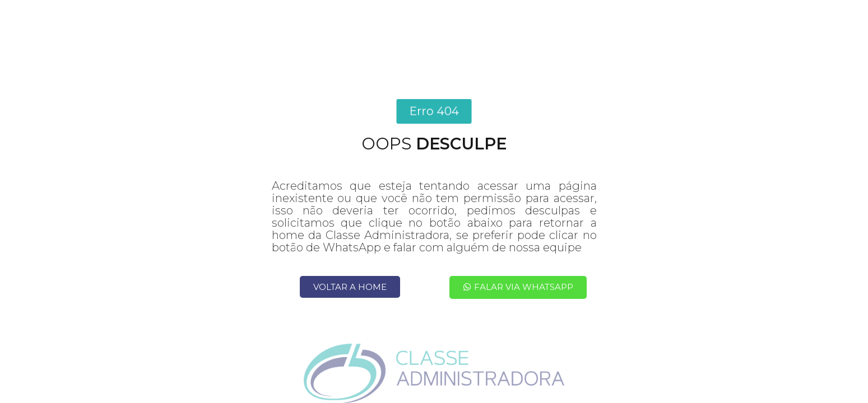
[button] (434, 111)
